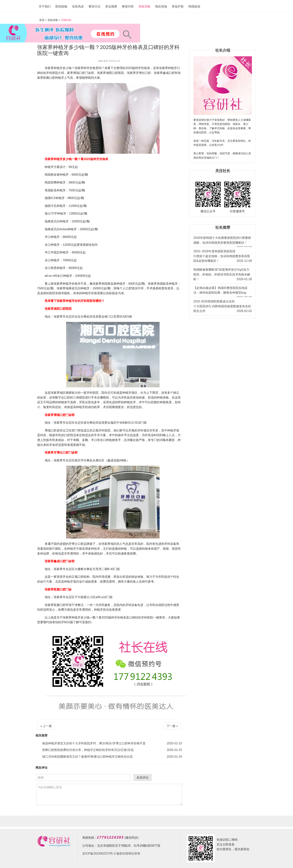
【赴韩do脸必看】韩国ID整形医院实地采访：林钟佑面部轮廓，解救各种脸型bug (223, 292)
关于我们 (45, 6)
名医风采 (78, 6)
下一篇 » (172, 726)
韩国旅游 (194, 6)
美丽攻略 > (54, 20)
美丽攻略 (144, 6)
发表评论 (143, 778)
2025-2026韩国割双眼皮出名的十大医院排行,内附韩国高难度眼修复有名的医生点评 (223, 307)
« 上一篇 (46, 726)
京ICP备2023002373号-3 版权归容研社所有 (111, 854)
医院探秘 (61, 6)
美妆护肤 (178, 6)
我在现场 (161, 6)
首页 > (43, 20)
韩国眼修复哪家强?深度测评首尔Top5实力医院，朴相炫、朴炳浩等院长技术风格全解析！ (223, 275)
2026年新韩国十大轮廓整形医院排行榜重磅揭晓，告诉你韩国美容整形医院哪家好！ (223, 242)
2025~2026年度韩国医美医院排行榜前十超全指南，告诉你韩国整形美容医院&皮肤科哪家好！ (223, 257)
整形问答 (128, 6)
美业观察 (111, 6)
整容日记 (95, 6)
